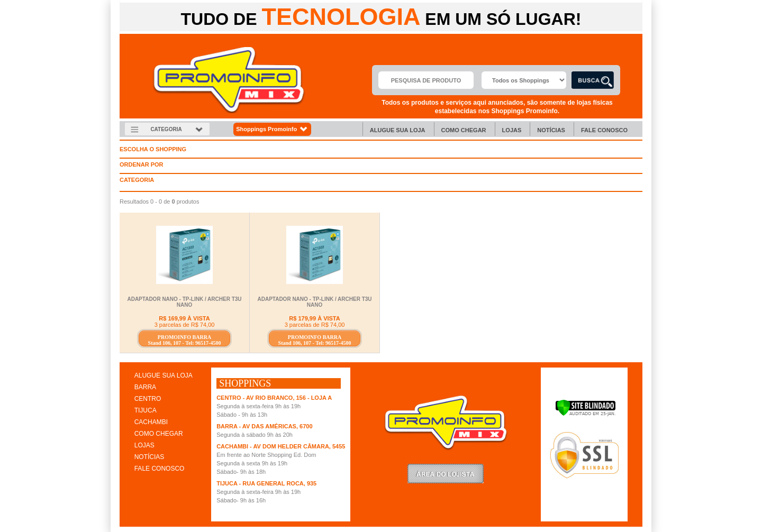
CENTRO (148, 399)
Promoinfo (229, 80)
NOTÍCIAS (149, 457)
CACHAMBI (151, 422)
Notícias (551, 130)
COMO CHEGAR (159, 434)
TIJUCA (146, 410)
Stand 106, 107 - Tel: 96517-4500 (185, 343)
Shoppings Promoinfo (272, 129)
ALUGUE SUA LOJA (164, 375)
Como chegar (464, 130)
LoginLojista (446, 474)
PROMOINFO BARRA (184, 337)
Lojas (512, 130)
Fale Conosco (604, 130)
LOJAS (144, 445)
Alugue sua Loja (398, 130)
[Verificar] (586, 414)
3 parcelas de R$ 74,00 (185, 325)
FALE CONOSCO (160, 469)
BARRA (145, 387)
